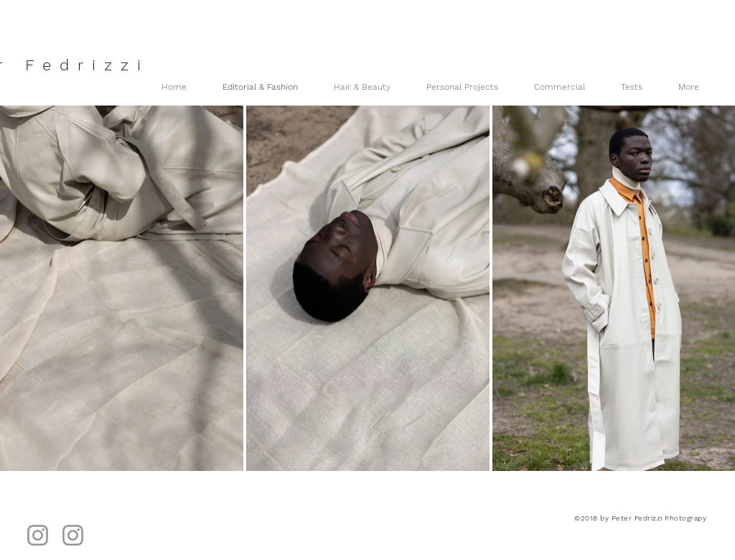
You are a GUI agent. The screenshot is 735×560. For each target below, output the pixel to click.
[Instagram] (38, 535)
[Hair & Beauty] (73, 535)
